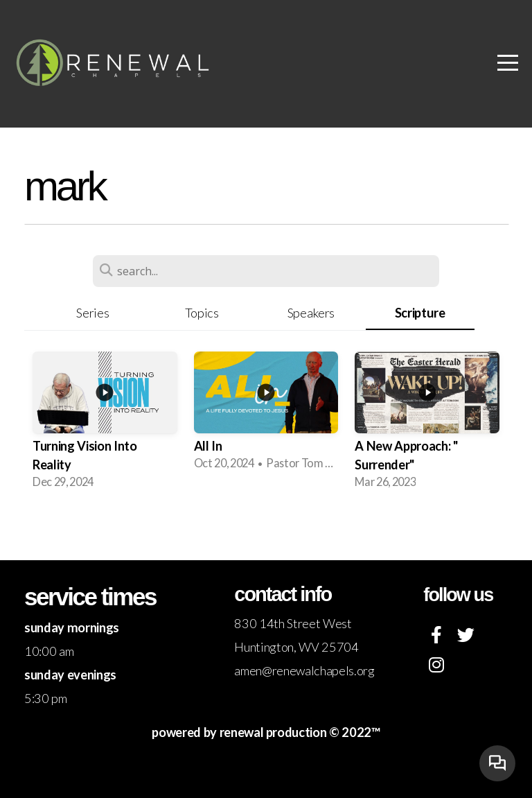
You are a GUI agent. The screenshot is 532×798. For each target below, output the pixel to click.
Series (92, 313)
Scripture (420, 313)
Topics (202, 313)
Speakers (311, 313)
